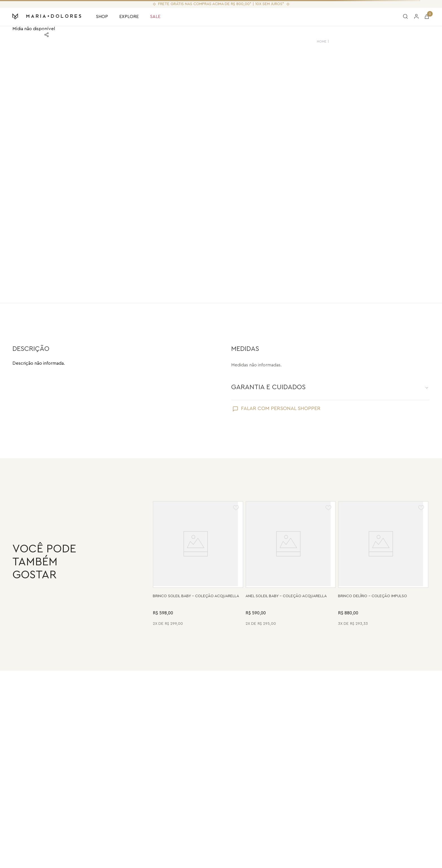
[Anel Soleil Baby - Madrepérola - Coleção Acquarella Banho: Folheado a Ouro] (291, 564)
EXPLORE (129, 17)
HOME (322, 41)
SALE (155, 17)
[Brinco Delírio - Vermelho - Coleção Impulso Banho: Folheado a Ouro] (383, 564)
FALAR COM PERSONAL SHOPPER (281, 408)
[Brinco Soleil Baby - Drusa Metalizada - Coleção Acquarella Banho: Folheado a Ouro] (198, 564)
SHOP (102, 17)
